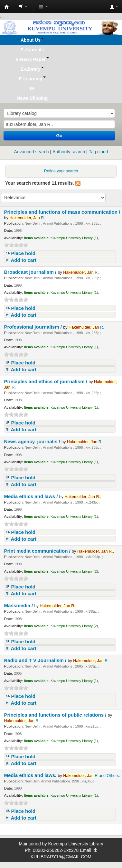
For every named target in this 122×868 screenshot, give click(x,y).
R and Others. (91, 776)
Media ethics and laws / (31, 496)
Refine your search (61, 171)
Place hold (23, 253)
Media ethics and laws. (31, 775)
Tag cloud (99, 152)
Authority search (69, 152)
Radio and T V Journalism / (36, 660)
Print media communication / (38, 551)
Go (59, 136)
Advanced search (31, 152)
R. (27, 218)
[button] (23, 6)
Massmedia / (19, 605)
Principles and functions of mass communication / (62, 212)
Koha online (7, 7)
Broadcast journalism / (31, 272)
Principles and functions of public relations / (56, 715)
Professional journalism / (33, 327)
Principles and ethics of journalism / (46, 381)
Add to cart (23, 260)
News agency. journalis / (33, 441)
